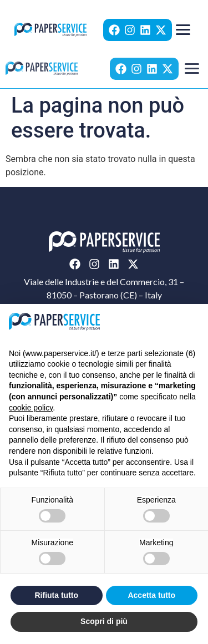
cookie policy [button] (31, 408)
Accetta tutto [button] (151, 595)
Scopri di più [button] (104, 621)
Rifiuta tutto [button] (56, 595)
